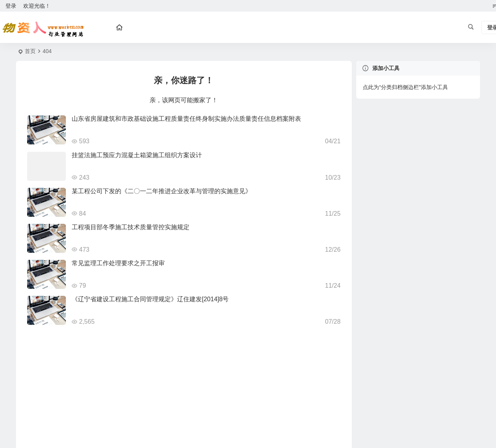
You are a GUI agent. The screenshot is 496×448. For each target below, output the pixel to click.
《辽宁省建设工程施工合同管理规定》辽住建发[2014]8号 (150, 299)
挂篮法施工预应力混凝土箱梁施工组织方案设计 (137, 155)
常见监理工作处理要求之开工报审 (118, 263)
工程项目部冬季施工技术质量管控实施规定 (131, 227)
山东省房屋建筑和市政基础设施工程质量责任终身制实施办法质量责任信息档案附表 (186, 119)
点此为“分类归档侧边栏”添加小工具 (405, 87)
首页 (30, 51)
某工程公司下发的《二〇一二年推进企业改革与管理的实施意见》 (162, 191)
